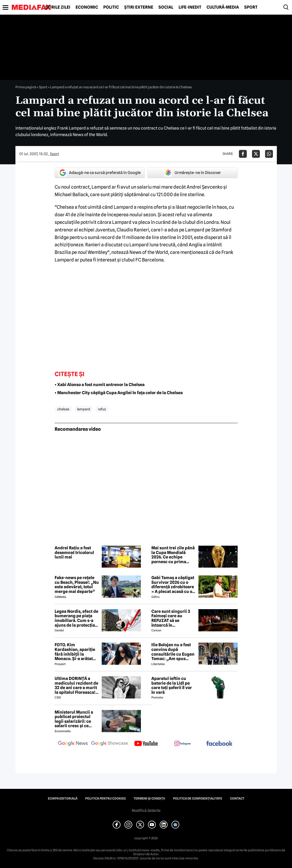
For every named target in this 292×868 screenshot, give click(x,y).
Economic (87, 7)
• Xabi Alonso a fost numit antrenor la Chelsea (100, 385)
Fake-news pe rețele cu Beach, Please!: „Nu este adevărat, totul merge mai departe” (77, 585)
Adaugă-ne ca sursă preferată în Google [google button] (100, 173)
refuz (102, 409)
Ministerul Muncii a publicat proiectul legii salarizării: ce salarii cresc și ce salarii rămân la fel (74, 719)
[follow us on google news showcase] (110, 744)
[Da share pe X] (256, 154)
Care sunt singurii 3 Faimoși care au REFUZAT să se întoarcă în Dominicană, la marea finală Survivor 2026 (173, 618)
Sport (251, 7)
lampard (84, 409)
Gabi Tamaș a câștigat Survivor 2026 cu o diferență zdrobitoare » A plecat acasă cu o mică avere (173, 585)
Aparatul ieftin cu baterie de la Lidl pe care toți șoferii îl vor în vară (172, 685)
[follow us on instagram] (183, 744)
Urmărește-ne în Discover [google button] (193, 173)
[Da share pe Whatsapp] (269, 154)
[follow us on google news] (73, 744)
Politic (111, 7)
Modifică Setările (146, 811)
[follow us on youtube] (146, 744)
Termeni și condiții (149, 799)
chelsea (63, 409)
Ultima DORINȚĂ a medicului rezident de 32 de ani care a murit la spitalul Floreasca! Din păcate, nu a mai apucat (76, 685)
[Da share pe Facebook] (243, 154)
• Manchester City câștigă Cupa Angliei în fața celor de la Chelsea (119, 393)
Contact (237, 799)
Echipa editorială (63, 799)
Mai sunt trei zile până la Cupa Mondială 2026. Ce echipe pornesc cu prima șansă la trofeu (173, 555)
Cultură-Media (223, 7)
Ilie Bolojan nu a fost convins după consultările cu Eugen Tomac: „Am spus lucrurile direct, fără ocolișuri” (173, 652)
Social (166, 7)
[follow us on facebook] (219, 744)
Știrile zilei (58, 7)
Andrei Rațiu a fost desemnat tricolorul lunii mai (74, 553)
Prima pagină (26, 87)
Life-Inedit (190, 7)
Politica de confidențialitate (198, 799)
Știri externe (139, 7)
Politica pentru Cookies (105, 799)
